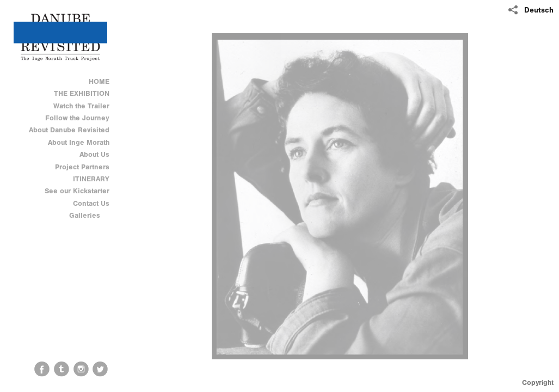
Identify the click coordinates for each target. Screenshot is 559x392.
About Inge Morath (79, 142)
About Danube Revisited (69, 130)
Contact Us (91, 203)
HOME (99, 81)
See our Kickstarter (77, 191)
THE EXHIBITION (82, 93)
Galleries (89, 215)
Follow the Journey (77, 118)
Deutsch (539, 10)
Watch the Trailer (81, 106)
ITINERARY (91, 179)
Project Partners (82, 167)
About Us (94, 154)
